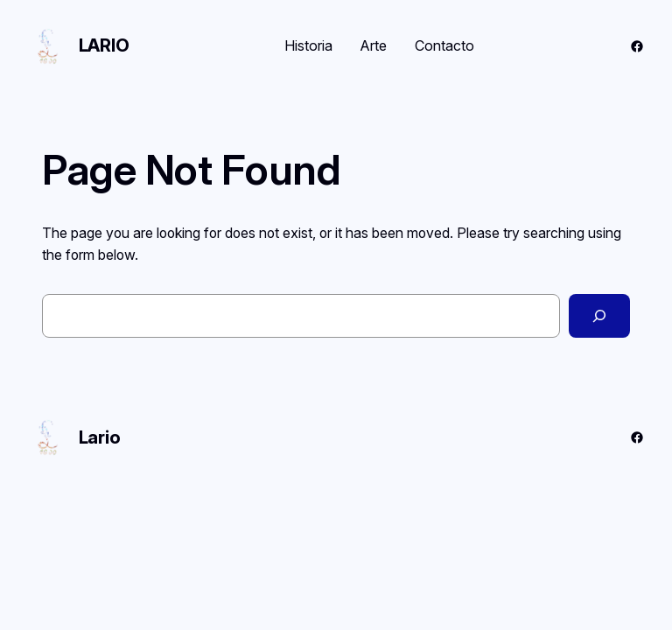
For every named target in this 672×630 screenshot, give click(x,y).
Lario (104, 45)
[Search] (599, 315)
